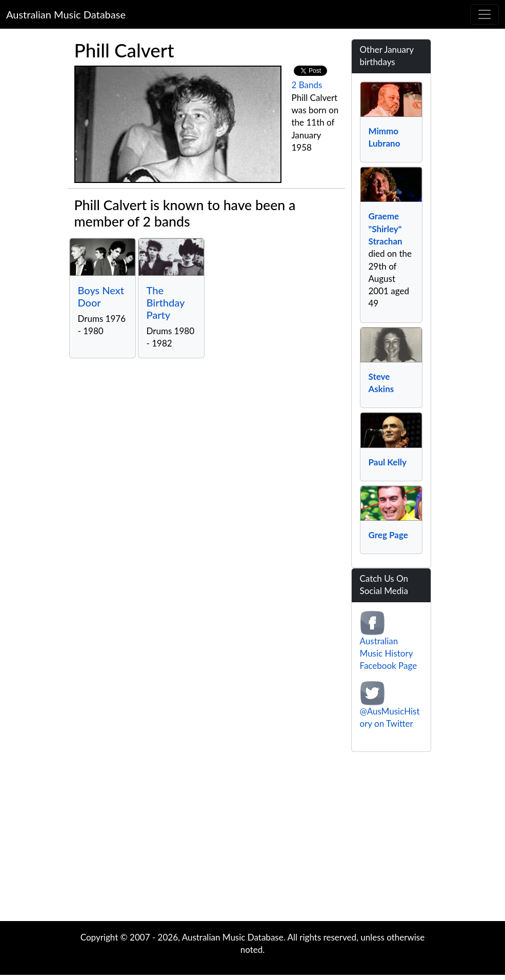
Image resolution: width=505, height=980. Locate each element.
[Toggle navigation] (484, 14)
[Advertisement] (253, 839)
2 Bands (307, 85)
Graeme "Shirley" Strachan (386, 229)
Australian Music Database (66, 14)
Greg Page (388, 535)
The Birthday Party (166, 302)
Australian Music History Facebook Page (389, 654)
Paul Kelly (388, 462)
